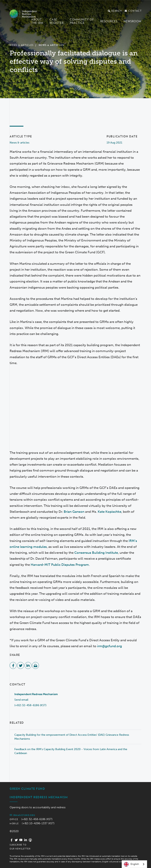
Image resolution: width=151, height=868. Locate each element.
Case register (57, 21)
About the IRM (37, 21)
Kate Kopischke (110, 512)
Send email (21, 700)
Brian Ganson (74, 512)
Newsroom (133, 21)
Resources (109, 21)
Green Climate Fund (27, 789)
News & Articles (22, 45)
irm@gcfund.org (110, 646)
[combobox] (134, 864)
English (131, 864)
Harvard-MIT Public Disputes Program (60, 565)
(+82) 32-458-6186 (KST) (30, 705)
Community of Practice (82, 21)
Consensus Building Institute (96, 553)
